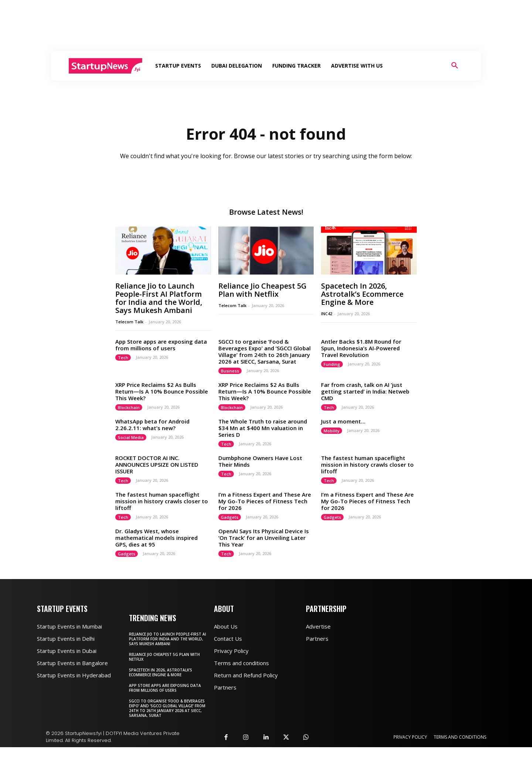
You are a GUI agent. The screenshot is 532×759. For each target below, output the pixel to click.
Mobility (332, 443)
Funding (332, 376)
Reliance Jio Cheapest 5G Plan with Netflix (262, 302)
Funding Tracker (296, 66)
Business (230, 383)
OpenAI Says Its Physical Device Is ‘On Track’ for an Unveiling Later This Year (264, 549)
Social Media (131, 449)
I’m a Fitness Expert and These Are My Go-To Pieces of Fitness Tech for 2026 (265, 513)
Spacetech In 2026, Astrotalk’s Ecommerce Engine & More (362, 306)
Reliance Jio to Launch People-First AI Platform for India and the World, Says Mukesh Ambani (159, 310)
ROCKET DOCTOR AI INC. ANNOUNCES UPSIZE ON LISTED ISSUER (157, 476)
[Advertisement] (266, 25)
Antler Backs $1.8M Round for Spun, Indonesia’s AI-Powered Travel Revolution (361, 360)
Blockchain (129, 419)
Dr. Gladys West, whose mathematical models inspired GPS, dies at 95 (156, 549)
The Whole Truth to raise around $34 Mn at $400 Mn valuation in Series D (263, 440)
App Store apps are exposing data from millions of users (161, 357)
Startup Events (178, 66)
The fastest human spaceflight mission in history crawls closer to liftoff (367, 476)
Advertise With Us (357, 66)
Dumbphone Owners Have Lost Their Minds (260, 473)
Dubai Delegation (237, 66)
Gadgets (230, 529)
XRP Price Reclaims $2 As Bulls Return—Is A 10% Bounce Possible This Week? (162, 403)
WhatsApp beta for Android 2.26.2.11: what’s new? (152, 436)
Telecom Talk (129, 333)
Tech (123, 369)
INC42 (327, 325)
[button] (454, 66)
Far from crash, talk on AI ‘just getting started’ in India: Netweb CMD (365, 403)
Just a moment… (343, 433)
